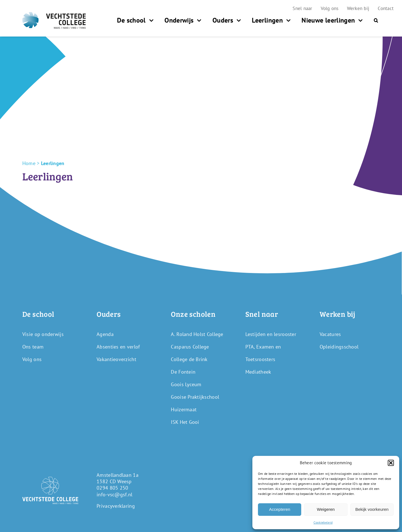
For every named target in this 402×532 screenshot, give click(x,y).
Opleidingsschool (339, 347)
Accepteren (280, 509)
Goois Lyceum (186, 384)
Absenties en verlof (118, 347)
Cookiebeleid (323, 522)
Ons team (33, 347)
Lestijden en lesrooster (271, 334)
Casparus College (190, 347)
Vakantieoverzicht (116, 359)
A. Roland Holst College (197, 334)
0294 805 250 (112, 488)
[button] (391, 463)
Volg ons (32, 359)
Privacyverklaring (116, 506)
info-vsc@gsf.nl (114, 494)
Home (29, 163)
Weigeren (326, 509)
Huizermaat (184, 409)
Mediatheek (258, 372)
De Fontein (183, 372)
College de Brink (189, 359)
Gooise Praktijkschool (195, 397)
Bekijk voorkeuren (372, 509)
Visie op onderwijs (43, 334)
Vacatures (330, 334)
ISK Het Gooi (185, 422)
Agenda (105, 334)
